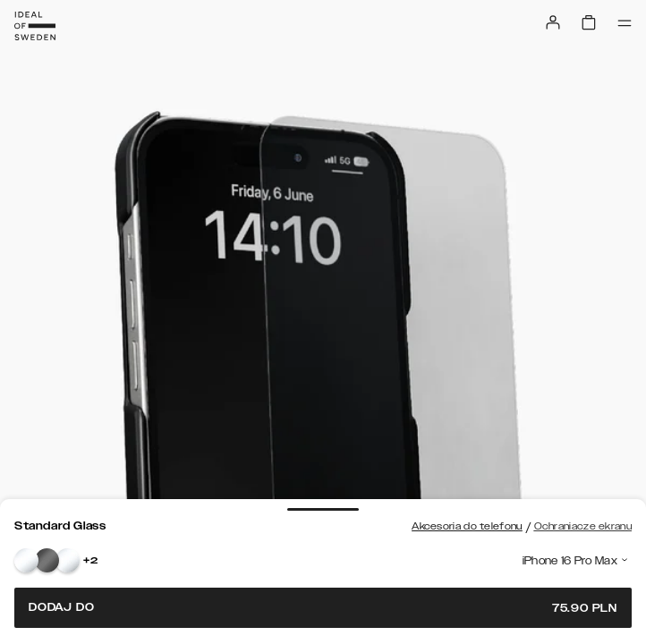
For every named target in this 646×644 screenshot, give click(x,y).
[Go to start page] (35, 26)
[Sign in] (553, 22)
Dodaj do (323, 608)
